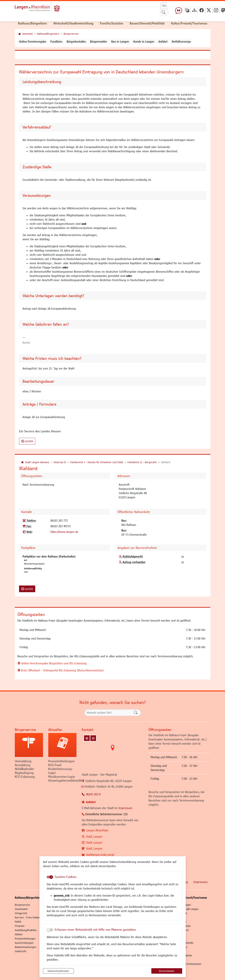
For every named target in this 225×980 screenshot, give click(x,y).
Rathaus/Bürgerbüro (48, 34)
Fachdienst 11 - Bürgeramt (142, 462)
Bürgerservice (71, 34)
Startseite (27, 34)
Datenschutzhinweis (58, 971)
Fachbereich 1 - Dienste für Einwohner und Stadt (97, 462)
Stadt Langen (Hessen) (37, 462)
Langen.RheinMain (97, 830)
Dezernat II (60, 462)
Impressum (125, 808)
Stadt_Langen (94, 836)
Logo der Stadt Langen (44, 8)
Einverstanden (167, 971)
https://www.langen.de (64, 532)
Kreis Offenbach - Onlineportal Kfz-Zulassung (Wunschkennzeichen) (62, 670)
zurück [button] (27, 589)
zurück (27, 441)
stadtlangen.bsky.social (100, 855)
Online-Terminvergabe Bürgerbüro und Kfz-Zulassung (54, 663)
